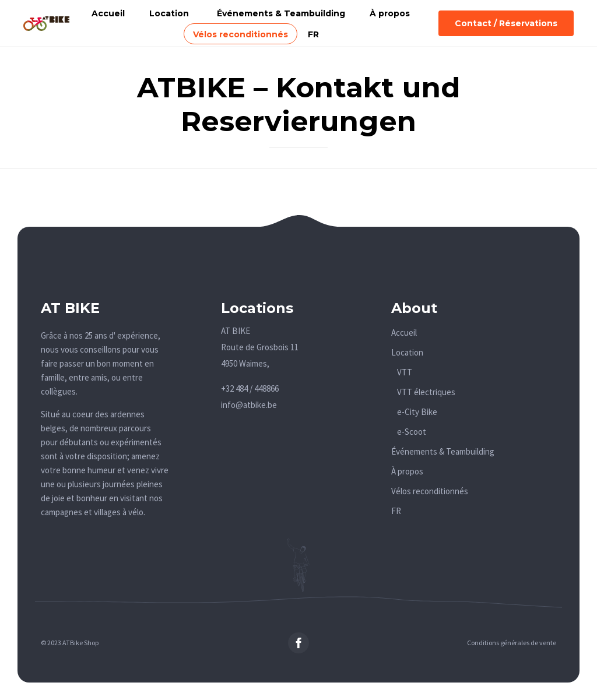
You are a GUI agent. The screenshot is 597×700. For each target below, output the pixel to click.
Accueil (108, 13)
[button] (506, 23)
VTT (405, 372)
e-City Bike (417, 412)
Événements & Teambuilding (281, 13)
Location (169, 13)
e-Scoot (412, 432)
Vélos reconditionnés (240, 34)
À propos (390, 13)
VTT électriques (426, 392)
